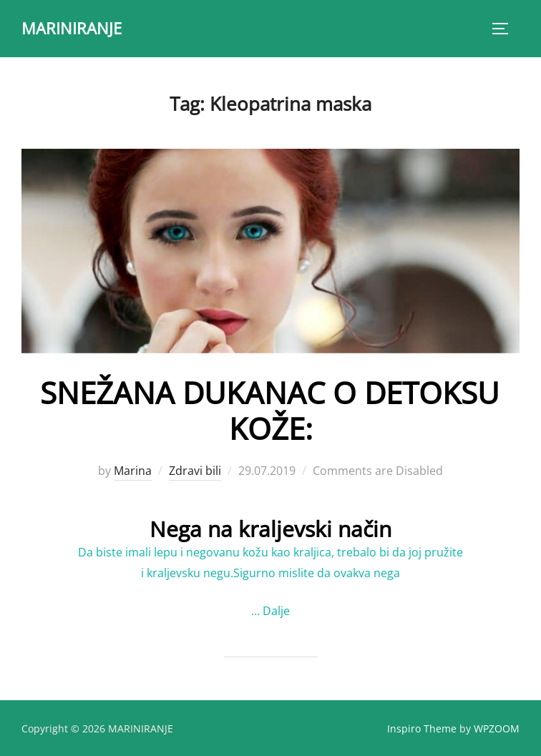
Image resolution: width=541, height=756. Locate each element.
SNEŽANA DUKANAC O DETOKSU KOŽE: (270, 410)
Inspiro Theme (422, 728)
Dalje (276, 611)
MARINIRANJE (72, 28)
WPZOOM (497, 728)
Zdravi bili (195, 471)
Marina (133, 471)
